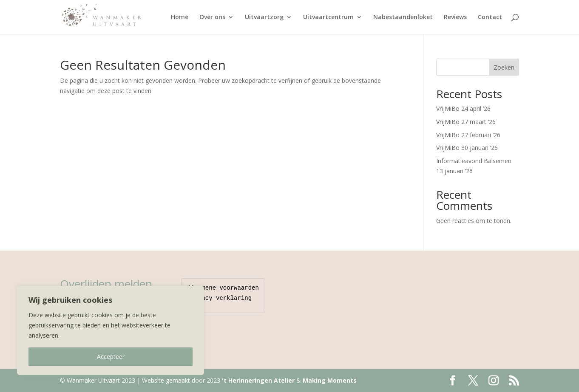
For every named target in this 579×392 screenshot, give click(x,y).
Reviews (455, 17)
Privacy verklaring (220, 298)
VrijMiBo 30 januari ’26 (467, 148)
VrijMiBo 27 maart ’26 (466, 122)
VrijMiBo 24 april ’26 (463, 109)
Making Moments (330, 380)
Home (180, 17)
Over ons (212, 17)
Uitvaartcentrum (328, 17)
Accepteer (111, 357)
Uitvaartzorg (264, 17)
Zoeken (504, 67)
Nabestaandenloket (403, 17)
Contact (490, 17)
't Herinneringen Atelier (258, 380)
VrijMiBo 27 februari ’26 (468, 135)
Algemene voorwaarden (223, 288)
